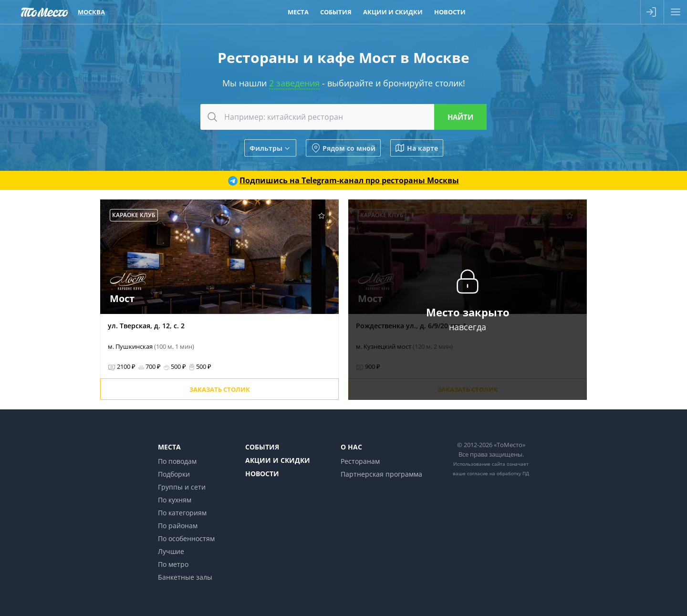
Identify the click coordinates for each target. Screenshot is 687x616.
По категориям (182, 513)
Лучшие (171, 551)
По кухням (175, 500)
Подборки (174, 474)
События (262, 447)
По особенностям (186, 538)
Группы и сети (182, 487)
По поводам (177, 461)
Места (169, 447)
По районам (178, 526)
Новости (262, 474)
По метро (173, 564)
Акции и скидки (278, 460)
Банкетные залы (185, 577)
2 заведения (294, 83)
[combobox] (343, 117)
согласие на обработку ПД (498, 473)
